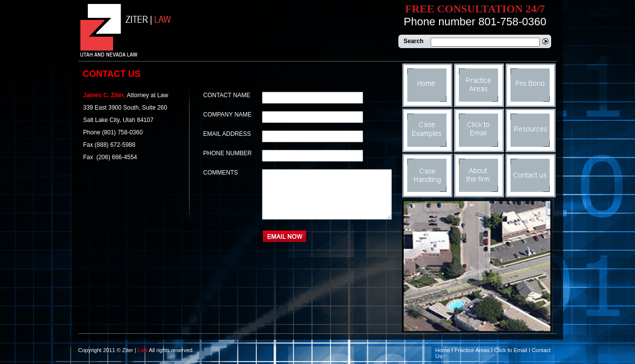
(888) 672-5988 (115, 145)
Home (443, 350)
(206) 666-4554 (116, 157)
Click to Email (511, 350)
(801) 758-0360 (123, 132)
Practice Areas (472, 350)
